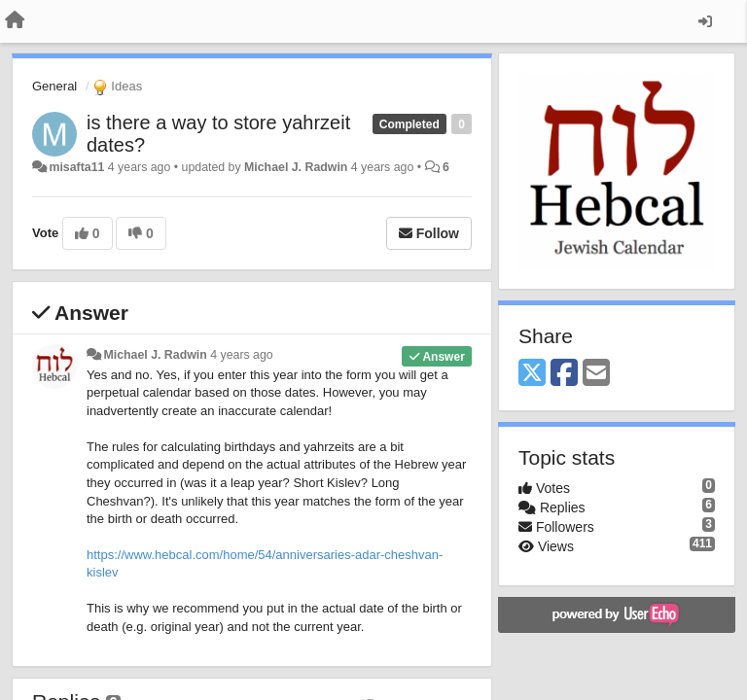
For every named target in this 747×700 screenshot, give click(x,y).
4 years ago (242, 355)
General (54, 86)
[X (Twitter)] (532, 374)
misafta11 (76, 167)
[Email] (596, 374)
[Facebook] (564, 374)
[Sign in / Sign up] (705, 21)
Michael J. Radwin (296, 167)
